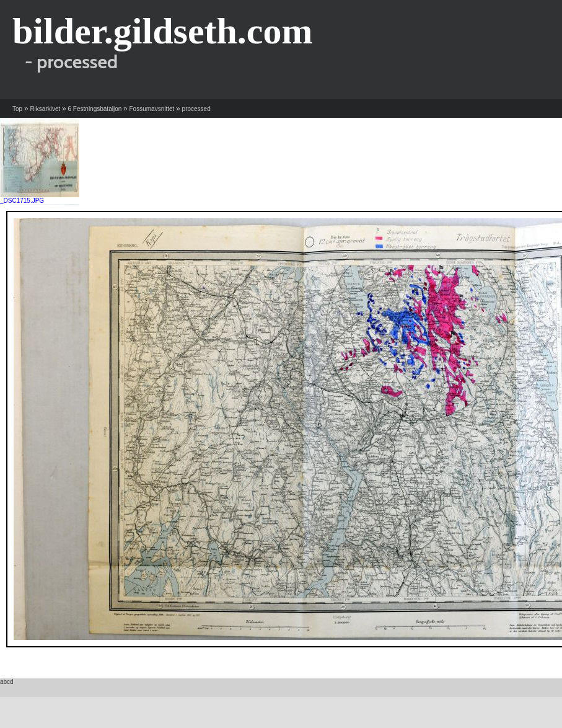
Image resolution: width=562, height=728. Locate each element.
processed (196, 109)
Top (17, 109)
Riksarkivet (45, 109)
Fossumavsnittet (152, 109)
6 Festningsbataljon (95, 109)
